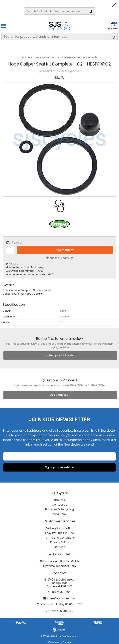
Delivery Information (59, 528)
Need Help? (59, 514)
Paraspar (67, 642)
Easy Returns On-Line (60, 533)
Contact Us (59, 505)
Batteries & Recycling (60, 509)
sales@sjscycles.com (62, 598)
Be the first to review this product (59, 71)
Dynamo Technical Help (60, 566)
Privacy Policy (59, 542)
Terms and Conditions (60, 538)
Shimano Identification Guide (60, 561)
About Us (59, 500)
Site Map (59, 547)
